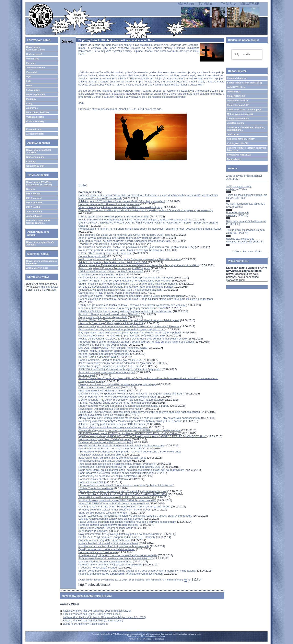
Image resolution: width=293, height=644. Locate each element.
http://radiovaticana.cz (104, 109)
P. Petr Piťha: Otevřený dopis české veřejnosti (105, 253)
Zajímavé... (32, 108)
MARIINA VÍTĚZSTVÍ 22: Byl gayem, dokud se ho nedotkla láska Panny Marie (124, 281)
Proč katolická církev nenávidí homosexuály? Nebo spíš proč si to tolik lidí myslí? (126, 278)
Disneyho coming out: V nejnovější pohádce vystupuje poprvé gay (117, 384)
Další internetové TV (238, 105)
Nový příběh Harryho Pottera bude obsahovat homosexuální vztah (117, 397)
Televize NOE (234, 92)
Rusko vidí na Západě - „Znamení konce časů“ (106, 528)
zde (47, 284)
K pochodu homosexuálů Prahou (98, 568)
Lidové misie (33, 90)
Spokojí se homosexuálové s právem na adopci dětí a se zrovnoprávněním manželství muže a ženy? (137, 571)
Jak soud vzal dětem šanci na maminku (101, 415)
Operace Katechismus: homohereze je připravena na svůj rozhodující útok (122, 336)
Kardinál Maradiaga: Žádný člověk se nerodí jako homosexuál (115, 403)
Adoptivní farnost (36, 68)
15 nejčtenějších (35, 134)
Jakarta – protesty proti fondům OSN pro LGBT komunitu (112, 424)
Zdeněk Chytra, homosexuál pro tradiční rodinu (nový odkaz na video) (119, 238)
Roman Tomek (93, 580)
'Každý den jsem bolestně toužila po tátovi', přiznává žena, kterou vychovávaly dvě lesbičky (132, 305)
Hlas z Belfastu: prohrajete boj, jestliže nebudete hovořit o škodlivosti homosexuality (127, 522)
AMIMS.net (186, 4)
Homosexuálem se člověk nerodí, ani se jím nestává (109, 204)
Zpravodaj (32, 72)
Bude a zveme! (34, 54)
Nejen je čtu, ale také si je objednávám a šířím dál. (240, 240)
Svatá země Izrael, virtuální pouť (244, 110)
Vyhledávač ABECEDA (239, 155)
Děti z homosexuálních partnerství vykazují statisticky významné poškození (122, 491)
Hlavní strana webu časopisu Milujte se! (42, 262)
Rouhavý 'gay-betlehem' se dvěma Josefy (103, 345)
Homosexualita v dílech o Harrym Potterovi (103, 479)
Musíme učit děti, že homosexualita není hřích (105, 561)
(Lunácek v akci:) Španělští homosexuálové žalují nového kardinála (118, 555)
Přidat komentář (174, 580)
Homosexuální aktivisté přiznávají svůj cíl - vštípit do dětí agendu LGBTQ (121, 467)
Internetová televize (237, 101)
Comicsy (31, 161)
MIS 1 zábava (33, 194)
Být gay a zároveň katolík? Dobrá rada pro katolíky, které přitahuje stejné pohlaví (126, 287)
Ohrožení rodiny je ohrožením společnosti (103, 351)
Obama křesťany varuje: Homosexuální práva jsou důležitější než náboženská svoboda (129, 430)
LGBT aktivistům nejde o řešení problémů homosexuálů (111, 271)
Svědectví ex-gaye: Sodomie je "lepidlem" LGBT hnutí (110, 366)
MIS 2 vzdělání (34, 198)
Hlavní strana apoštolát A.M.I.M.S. (39, 151)
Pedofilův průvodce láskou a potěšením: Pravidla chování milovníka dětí (120, 574)
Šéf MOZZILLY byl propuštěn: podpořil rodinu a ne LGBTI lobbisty (117, 537)
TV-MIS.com (207, 4)
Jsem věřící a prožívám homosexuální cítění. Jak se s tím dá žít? (116, 497)
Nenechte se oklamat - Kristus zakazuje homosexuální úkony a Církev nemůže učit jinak (130, 296)
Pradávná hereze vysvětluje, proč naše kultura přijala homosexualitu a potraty (124, 406)
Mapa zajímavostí (35, 94)
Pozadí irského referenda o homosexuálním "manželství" (112, 448)
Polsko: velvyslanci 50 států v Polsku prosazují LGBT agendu (114, 268)
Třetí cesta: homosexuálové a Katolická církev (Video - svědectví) (117, 464)
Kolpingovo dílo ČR (237, 143)
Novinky (31, 189)
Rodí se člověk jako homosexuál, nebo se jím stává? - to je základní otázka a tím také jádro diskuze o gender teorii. (146, 299)
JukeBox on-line (236, 123)
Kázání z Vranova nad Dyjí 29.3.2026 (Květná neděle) (92, 614)
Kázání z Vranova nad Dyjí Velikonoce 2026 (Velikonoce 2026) (97, 611)
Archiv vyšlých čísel (37, 268)
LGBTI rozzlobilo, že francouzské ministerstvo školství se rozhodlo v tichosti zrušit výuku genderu (135, 516)
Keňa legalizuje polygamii (93, 531)
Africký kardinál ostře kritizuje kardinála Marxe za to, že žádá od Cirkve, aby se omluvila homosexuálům (139, 418)
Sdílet (83, 185)
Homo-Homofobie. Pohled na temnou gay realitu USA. (110, 360)
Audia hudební (34, 211)
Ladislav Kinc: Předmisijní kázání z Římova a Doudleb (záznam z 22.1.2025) (104, 617)
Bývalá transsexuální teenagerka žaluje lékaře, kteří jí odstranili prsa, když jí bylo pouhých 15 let (134, 220)
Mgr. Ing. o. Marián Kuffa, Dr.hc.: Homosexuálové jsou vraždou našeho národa (124, 507)
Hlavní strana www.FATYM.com (35, 48)
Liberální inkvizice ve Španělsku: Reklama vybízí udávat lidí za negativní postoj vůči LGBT (131, 394)
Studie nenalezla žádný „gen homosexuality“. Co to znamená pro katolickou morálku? (128, 284)
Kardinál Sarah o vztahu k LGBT (97, 357)
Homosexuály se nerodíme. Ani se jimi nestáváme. (108, 476)
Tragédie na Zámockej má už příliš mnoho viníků (107, 244)
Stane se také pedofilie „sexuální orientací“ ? (104, 513)
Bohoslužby (33, 59)
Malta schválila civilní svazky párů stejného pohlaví (108, 543)
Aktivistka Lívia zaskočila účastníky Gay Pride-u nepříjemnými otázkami (120, 290)
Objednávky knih (35, 166)
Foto (29, 81)
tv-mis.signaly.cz (48, 287)
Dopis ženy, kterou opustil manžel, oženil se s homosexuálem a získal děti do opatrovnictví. (132, 470)
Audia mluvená (34, 216)
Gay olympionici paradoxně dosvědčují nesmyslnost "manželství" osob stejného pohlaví (130, 332)
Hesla (29, 85)
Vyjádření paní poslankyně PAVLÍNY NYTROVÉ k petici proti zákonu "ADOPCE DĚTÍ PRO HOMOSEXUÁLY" (142, 436)
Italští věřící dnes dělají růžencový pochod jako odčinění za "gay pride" (120, 369)
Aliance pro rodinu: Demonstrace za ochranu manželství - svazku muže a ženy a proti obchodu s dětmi (138, 265)
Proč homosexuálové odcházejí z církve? (102, 390)
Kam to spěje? (87, 375)
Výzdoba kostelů (35, 117)
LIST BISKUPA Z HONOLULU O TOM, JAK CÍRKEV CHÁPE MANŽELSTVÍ (123, 494)
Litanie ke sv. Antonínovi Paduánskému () (85, 624)
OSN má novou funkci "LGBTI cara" (99, 387)
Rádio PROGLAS (236, 96)
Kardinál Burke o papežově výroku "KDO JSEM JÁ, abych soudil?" (117, 500)
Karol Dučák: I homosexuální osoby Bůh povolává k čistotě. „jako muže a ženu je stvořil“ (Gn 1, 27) (136, 247)
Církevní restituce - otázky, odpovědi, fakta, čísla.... (247, 149)
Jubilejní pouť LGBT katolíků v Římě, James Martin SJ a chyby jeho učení (121, 201)
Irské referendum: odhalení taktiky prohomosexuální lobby (112, 458)
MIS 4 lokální (33, 207)
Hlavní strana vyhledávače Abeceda (40, 243)
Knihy (29, 103)
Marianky (31, 99)
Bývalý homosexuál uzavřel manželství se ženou (107, 549)
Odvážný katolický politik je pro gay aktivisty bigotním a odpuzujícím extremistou (125, 311)
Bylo (29, 77)
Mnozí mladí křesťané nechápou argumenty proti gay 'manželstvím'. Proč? (122, 308)
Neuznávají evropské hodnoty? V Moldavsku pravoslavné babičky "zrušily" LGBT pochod (130, 421)
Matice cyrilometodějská (240, 114)
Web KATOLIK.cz (236, 87)
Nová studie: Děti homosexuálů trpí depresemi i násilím (111, 409)
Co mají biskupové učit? (92, 256)
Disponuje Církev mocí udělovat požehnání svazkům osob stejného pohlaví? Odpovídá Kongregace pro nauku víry (145, 210)
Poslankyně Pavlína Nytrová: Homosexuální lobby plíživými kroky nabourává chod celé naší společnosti (139, 412)
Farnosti (31, 63)
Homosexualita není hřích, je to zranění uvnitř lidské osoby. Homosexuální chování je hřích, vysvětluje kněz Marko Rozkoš (150, 229)
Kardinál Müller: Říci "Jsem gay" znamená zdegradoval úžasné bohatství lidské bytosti (129, 320)
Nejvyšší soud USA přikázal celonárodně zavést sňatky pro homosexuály (121, 445)
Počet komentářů (153, 580)
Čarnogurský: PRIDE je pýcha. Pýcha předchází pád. (109, 293)
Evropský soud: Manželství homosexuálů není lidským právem (115, 510)
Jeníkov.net (233, 134)
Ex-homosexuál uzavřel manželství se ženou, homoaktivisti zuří (115, 558)
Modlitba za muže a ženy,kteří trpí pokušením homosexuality (114, 546)
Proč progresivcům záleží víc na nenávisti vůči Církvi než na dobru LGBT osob (124, 235)
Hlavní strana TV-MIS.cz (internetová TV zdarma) (39, 183)
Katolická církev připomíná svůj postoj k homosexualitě (110, 565)
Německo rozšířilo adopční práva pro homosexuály (108, 525)
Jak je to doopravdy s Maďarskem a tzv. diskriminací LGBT (113, 262)
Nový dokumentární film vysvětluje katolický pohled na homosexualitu (119, 534)
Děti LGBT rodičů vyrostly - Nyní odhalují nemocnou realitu (113, 348)
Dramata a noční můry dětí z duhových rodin (104, 540)
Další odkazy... (235, 159)
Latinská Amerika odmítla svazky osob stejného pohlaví (111, 519)
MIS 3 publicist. (34, 203)
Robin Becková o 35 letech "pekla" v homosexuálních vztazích (115, 473)
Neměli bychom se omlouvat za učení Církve (104, 461)
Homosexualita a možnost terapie (98, 552)
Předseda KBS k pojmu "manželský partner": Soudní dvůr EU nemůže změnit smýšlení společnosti (136, 342)
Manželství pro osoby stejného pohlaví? (102, 274)
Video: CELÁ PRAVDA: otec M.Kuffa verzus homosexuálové (114, 503)
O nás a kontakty (35, 121)
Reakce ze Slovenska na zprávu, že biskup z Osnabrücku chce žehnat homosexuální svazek (133, 339)
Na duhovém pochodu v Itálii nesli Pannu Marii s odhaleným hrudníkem (120, 250)
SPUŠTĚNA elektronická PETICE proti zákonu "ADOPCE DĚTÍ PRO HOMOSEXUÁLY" (130, 433)
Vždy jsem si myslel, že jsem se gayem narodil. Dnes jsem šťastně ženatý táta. (125, 241)
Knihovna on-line (35, 157)
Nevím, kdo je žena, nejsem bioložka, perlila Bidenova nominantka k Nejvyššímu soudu (129, 259)
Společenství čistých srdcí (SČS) (244, 83)
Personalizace (34, 129)
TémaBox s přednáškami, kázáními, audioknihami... (246, 129)
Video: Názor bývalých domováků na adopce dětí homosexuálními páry (120, 207)
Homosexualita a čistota (92, 482)
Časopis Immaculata (238, 118)
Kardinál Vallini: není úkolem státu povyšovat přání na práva (113, 427)
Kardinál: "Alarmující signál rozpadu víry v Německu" (109, 314)
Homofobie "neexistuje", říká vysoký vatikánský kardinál (111, 323)
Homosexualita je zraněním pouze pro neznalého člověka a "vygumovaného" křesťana (129, 326)
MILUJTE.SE (250, 4)
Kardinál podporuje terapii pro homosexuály (104, 354)
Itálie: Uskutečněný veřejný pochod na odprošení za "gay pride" (115, 363)
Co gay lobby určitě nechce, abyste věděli (103, 317)
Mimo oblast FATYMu (37, 112)
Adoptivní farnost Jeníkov (241, 139)
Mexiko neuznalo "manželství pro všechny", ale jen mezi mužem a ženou (121, 400)
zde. (159, 109)
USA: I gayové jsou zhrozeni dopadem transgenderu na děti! (114, 216)
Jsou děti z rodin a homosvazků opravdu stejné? (107, 372)
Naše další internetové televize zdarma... (38, 222)
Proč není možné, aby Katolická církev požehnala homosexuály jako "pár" (121, 329)
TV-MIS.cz (228, 4)
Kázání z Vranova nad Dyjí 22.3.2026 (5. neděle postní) (93, 621)
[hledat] (246, 55)
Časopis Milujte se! (237, 78)
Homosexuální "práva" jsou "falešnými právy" (105, 439)
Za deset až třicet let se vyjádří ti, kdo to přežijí (106, 442)
